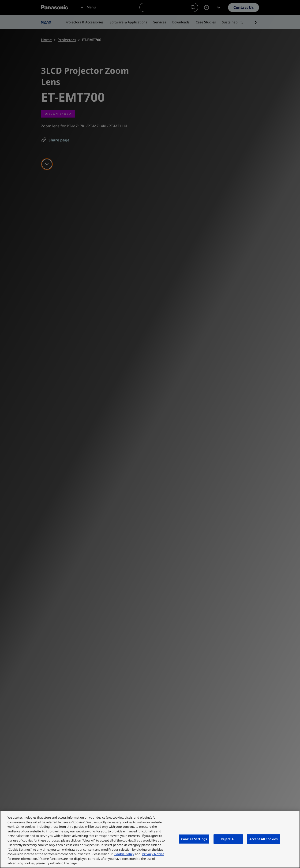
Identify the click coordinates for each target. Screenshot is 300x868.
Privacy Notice (153, 854)
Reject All (228, 839)
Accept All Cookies (264, 839)
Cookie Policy (124, 854)
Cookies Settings (194, 839)
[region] (150, 839)
